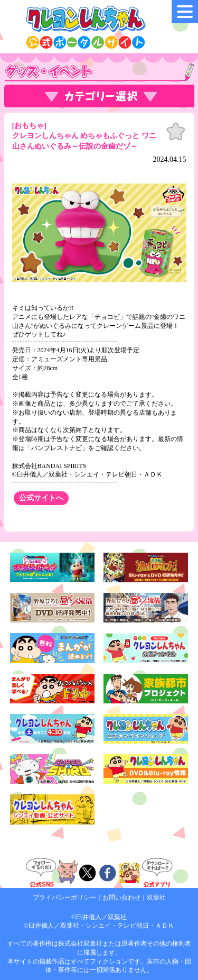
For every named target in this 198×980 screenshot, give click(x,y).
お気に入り (176, 132)
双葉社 (156, 897)
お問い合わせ (121, 897)
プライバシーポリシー (64, 897)
